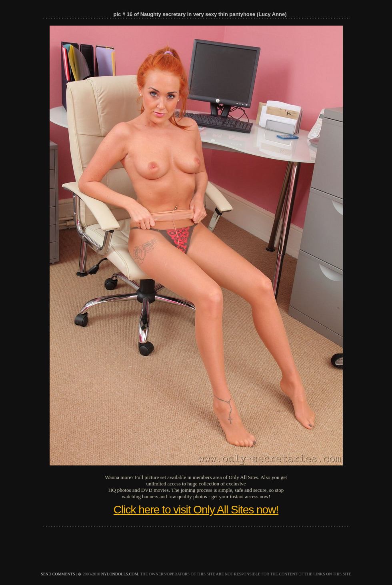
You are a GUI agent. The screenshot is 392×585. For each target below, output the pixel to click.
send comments (58, 574)
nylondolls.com (120, 574)
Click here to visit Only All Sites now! (196, 510)
